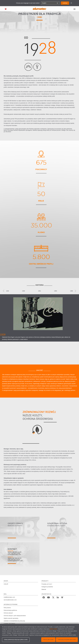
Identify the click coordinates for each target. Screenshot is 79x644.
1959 (55, 291)
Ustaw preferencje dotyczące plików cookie (16, 640)
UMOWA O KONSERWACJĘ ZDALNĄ (14, 621)
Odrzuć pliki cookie (48, 640)
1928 (7, 291)
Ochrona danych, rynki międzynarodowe (15, 616)
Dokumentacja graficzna (10, 610)
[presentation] (4, 291)
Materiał (44, 589)
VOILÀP (6, 584)
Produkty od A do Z (47, 584)
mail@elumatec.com (9, 597)
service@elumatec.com (10, 600)
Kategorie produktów (47, 587)
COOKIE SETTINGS (9, 624)
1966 (72, 291)
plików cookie (53, 629)
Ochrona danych (8, 613)
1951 (40, 291)
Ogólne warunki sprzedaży (11, 618)
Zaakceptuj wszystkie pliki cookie (67, 640)
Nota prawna (7, 608)
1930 (24, 291)
